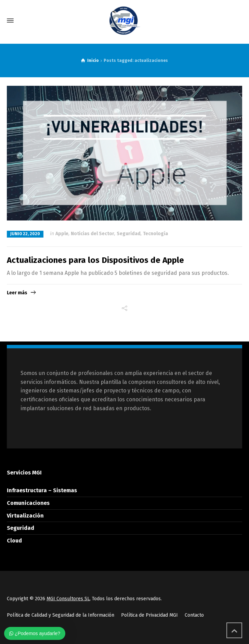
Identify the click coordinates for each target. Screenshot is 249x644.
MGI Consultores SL (68, 599)
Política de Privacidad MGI (149, 615)
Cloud (14, 541)
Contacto (194, 615)
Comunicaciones (28, 503)
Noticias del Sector (93, 234)
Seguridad (129, 234)
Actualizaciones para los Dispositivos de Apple (95, 260)
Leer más (17, 293)
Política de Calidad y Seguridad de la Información (61, 615)
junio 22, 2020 (25, 234)
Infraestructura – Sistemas (42, 490)
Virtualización (25, 516)
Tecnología (155, 234)
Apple (62, 234)
